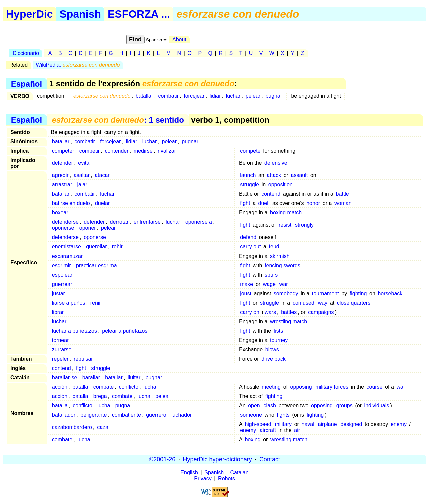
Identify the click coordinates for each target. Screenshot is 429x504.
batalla (80, 387)
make (246, 284)
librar (58, 312)
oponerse (63, 228)
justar (58, 293)
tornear (60, 340)
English (189, 472)
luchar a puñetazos (74, 331)
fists (278, 331)
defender (62, 163)
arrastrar (62, 185)
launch (248, 175)
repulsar (83, 359)
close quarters (354, 303)
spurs (271, 275)
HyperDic (29, 14)
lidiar (215, 96)
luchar (233, 96)
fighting (358, 293)
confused (303, 303)
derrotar (119, 222)
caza (103, 427)
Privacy (203, 478)
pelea (162, 396)
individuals (377, 405)
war (284, 284)
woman (343, 203)
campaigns (321, 312)
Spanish (80, 14)
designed (351, 424)
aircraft (268, 430)
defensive (276, 163)
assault (299, 175)
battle (342, 194)
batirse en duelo (71, 203)
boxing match (286, 213)
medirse (143, 151)
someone (251, 415)
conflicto (128, 387)
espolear (62, 275)
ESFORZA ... (139, 14)
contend (271, 194)
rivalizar (167, 151)
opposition (280, 185)
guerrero (156, 415)
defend (248, 237)
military (283, 424)
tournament (325, 293)
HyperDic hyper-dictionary (217, 459)
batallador (64, 415)
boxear (60, 213)
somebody (286, 293)
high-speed (258, 424)
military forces (332, 387)
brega (100, 396)
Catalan (239, 472)
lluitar (134, 377)
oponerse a (199, 222)
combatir (168, 96)
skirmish (280, 256)
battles (289, 312)
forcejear (194, 96)
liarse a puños (69, 303)
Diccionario (26, 53)
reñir (117, 247)
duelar (102, 203)
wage (269, 284)
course (374, 387)
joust (246, 293)
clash (270, 405)
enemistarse (66, 247)
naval (308, 424)
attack (274, 175)
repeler (60, 359)
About (179, 40)
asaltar (82, 175)
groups (344, 405)
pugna (123, 405)
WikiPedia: (78, 65)
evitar (84, 163)
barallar (91, 377)
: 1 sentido (118, 120)
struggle (249, 185)
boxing (252, 439)
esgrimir (61, 265)
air (297, 430)
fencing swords (282, 265)
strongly (304, 225)
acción (60, 387)
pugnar (274, 96)
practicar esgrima (96, 265)
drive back (273, 359)
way (323, 303)
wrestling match (288, 321)
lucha (150, 387)
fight (245, 203)
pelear (253, 96)
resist (285, 225)
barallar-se (65, 377)
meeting (271, 387)
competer (63, 151)
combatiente (126, 415)
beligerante (93, 415)
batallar (144, 96)
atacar (102, 175)
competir (89, 151)
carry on (250, 312)
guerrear (62, 284)
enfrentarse (147, 222)
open (254, 405)
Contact (270, 459)
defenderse (65, 222)
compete (250, 151)
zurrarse (62, 349)
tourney (279, 340)
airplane (327, 424)
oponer (88, 228)
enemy (399, 424)
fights (283, 415)
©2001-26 (162, 459)
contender (116, 151)
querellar (96, 247)
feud (274, 247)
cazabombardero (72, 427)
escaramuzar (67, 256)
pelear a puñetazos (125, 331)
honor (313, 203)
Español (26, 84)
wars (270, 312)
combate (103, 387)
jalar (82, 185)
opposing (301, 387)
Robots (226, 478)
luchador (181, 415)
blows (272, 349)
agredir (60, 175)
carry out (250, 247)
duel (263, 203)
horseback (390, 293)
